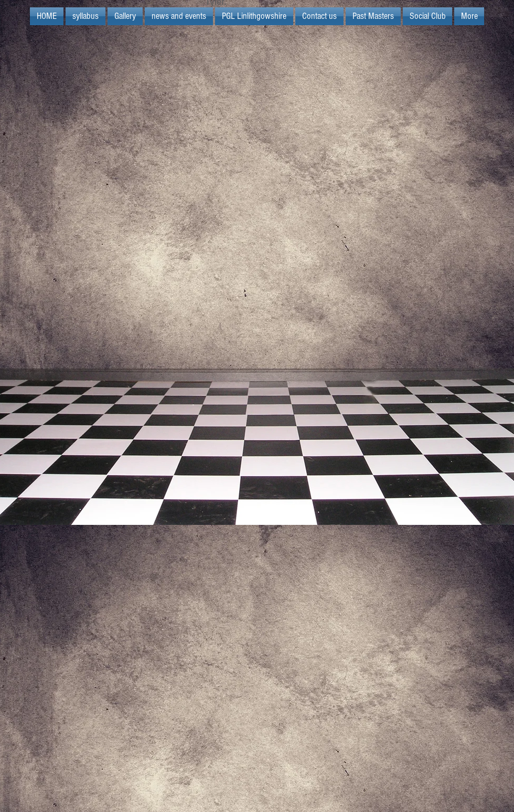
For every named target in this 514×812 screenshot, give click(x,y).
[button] (254, 16)
